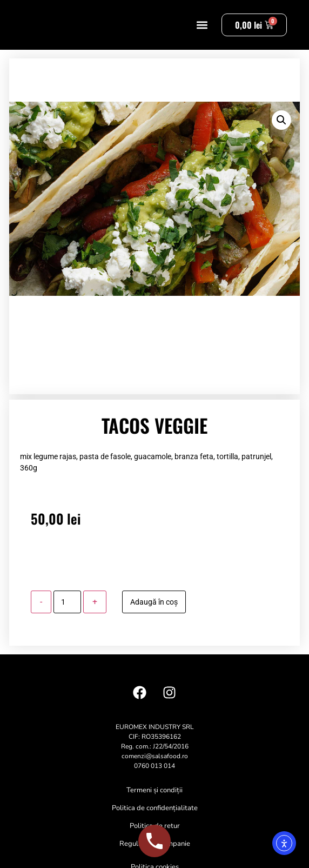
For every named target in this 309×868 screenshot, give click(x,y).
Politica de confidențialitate (155, 819)
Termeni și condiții (154, 801)
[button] (202, 31)
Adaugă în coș (154, 613)
